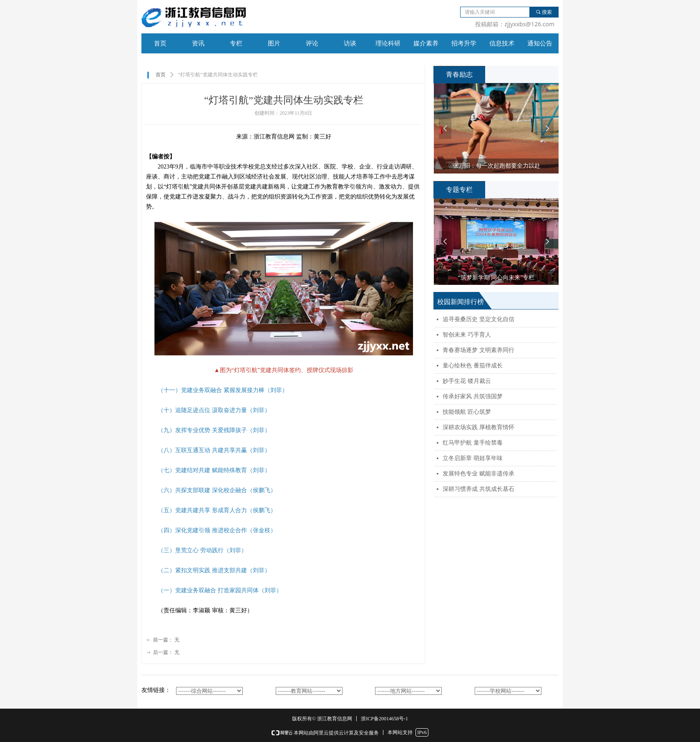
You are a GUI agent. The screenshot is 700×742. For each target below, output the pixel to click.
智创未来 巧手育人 (467, 335)
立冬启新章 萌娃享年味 (473, 458)
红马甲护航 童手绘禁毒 (473, 443)
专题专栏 (459, 190)
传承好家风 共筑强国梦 (473, 396)
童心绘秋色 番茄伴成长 (473, 366)
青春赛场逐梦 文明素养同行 (478, 350)
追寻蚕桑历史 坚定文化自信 (478, 319)
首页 (161, 75)
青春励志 (459, 74)
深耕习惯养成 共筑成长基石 (478, 489)
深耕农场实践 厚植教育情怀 (478, 427)
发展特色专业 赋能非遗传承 (478, 474)
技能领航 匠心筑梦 (467, 412)
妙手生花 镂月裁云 (467, 381)
